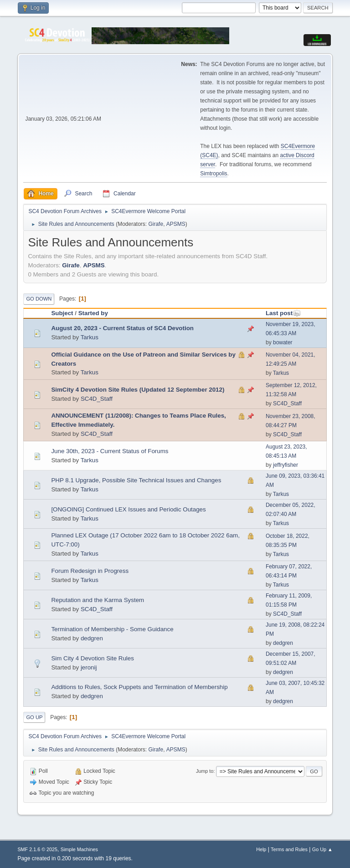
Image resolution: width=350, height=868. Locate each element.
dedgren (92, 638)
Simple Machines (79, 849)
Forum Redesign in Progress (90, 571)
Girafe (156, 224)
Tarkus (90, 337)
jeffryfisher (286, 465)
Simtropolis (214, 174)
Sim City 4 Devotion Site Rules (92, 658)
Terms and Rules (289, 849)
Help (261, 849)
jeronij (89, 667)
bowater (283, 342)
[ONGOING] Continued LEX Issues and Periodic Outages (128, 509)
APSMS (176, 224)
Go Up (34, 717)
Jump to (205, 771)
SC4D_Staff (97, 399)
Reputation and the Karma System (98, 600)
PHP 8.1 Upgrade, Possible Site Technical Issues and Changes (136, 480)
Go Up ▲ (322, 849)
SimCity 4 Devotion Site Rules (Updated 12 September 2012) (138, 390)
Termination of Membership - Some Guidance (112, 629)
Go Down (39, 299)
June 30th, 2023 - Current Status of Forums (110, 451)
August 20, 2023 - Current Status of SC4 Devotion (122, 328)
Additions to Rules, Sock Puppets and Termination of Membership (139, 687)
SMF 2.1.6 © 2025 (37, 849)
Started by (93, 313)
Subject (62, 313)
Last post (283, 313)
